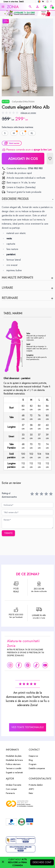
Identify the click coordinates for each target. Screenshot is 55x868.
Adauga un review (28, 113)
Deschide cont (42, 862)
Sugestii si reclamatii (14, 772)
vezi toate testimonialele (28, 727)
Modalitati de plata (14, 756)
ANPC (31, 789)
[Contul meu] (37, 7)
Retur (31, 793)
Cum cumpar (11, 789)
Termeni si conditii (14, 768)
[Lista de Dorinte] (50, 159)
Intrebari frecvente (13, 785)
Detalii (21, 2)
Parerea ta (10, 793)
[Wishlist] (44, 7)
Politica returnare (13, 764)
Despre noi (33, 756)
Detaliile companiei (37, 768)
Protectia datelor (36, 785)
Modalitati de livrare (14, 760)
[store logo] (17, 7)
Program (33, 764)
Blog (31, 760)
